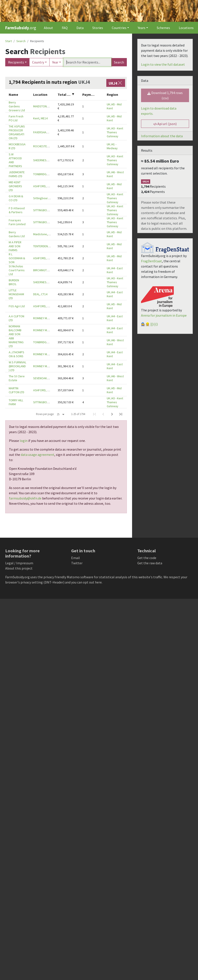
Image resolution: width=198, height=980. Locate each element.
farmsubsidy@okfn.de (25, 498)
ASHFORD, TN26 (43, 390)
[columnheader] (17, 95)
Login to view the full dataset (163, 64)
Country (38, 62)
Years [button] (142, 28)
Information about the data (162, 136)
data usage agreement (38, 455)
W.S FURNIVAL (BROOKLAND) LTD (17, 366)
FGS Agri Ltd (17, 306)
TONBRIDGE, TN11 (45, 174)
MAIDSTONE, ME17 (45, 106)
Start (9, 41)
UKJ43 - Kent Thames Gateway (115, 132)
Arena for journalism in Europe (164, 315)
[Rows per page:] (60, 414)
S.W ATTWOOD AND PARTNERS (15, 160)
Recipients (16, 62)
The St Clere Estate (17, 378)
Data (80, 28)
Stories (98, 28)
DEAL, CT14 (40, 294)
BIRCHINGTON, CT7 (45, 270)
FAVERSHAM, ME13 (45, 132)
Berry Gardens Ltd (17, 234)
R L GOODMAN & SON (17, 258)
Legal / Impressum (19, 563)
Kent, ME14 (40, 118)
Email (76, 558)
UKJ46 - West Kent (115, 174)
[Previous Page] (103, 414)
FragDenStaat (152, 261)
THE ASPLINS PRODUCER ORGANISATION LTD (17, 132)
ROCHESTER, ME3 (44, 146)
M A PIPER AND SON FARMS (15, 246)
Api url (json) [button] (165, 124)
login (24, 441)
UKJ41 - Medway (112, 146)
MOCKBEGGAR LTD (17, 146)
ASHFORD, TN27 (43, 186)
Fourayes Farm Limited (17, 222)
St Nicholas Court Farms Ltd (17, 270)
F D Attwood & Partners (17, 210)
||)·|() (154, 324)
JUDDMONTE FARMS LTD (17, 174)
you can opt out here (86, 582)
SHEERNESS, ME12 (45, 160)
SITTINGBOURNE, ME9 (47, 210)
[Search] (87, 62)
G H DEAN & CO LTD (16, 198)
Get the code (147, 558)
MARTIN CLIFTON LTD (16, 390)
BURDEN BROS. (14, 282)
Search (119, 62)
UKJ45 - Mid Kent (114, 106)
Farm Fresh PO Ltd (16, 118)
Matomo (73, 577)
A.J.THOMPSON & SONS (16, 354)
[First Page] (95, 414)
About (48, 28)
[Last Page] (121, 414)
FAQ (65, 28)
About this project (19, 568)
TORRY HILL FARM (16, 402)
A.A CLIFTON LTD (16, 318)
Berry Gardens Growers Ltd (17, 106)
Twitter (77, 563)
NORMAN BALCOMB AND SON (15, 330)
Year (55, 62)
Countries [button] (119, 28)
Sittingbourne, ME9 (46, 198)
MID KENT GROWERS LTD (15, 186)
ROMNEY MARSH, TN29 (47, 318)
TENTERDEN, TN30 (44, 246)
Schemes (163, 28)
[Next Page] (112, 414)
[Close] (120, 83)
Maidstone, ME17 (44, 234)
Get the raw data (150, 563)
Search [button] (21, 41)
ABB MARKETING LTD (16, 342)
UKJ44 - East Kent (115, 270)
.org (21, 28)
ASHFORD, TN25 (43, 258)
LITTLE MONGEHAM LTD (16, 294)
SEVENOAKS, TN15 (45, 378)
